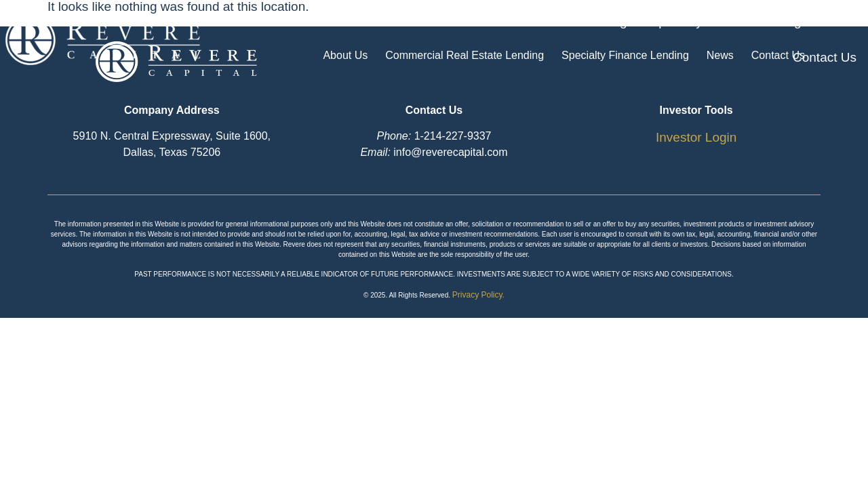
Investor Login (696, 137)
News (754, 40)
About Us (302, 40)
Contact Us (825, 40)
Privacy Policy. (478, 295)
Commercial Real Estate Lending (446, 40)
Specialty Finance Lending (639, 40)
